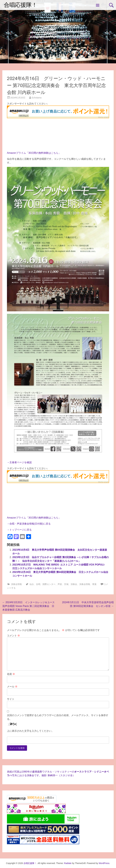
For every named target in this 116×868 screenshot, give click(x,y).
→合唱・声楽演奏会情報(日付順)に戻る (29, 524)
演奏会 (74, 584)
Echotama (37, 98)
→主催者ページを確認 (19, 462)
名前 (11, 674)
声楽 (60, 584)
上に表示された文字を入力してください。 (30, 731)
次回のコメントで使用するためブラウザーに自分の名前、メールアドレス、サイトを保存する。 (58, 717)
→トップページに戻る (19, 530)
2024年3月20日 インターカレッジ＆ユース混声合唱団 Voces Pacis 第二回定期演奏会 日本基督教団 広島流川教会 (28, 606)
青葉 (94, 584)
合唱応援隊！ (21, 5)
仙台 (32, 584)
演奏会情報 (16, 584)
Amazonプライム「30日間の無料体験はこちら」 (34, 153)
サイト (11, 699)
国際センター (49, 584)
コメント (13, 636)
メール (12, 687)
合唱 (38, 584)
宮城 (66, 584)
